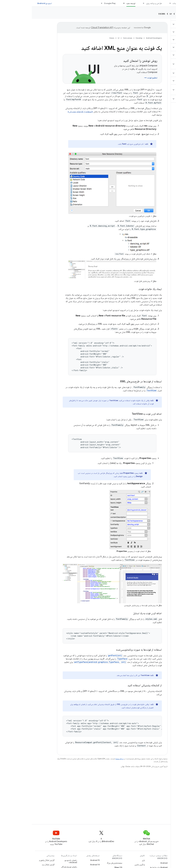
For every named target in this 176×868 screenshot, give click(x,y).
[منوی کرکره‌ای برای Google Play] (69, 3)
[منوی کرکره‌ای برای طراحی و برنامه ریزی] (111, 3)
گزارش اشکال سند (16, 865)
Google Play (78, 3)
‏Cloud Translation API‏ (70, 28)
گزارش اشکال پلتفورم (15, 860)
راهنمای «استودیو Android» (39, 861)
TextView (120, 390)
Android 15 (63, 860)
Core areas (152, 14)
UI (139, 14)
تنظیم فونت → (119, 78)
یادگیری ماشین (108, 865)
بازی (112, 860)
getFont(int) (83, 655)
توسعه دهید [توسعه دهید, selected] (99, 3)
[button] (160, 24)
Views (130, 14)
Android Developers (122, 38)
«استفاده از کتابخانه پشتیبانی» (49, 112)
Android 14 (63, 865)
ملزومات (144, 3)
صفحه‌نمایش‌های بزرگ (83, 863)
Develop (168, 14)
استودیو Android (13, 3)
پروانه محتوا (88, 759)
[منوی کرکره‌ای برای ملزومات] (137, 3)
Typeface (91, 659)
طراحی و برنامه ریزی (122, 3)
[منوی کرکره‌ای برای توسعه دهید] (91, 3)
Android (132, 863)
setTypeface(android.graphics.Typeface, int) (68, 662)
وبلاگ (56, 3)
